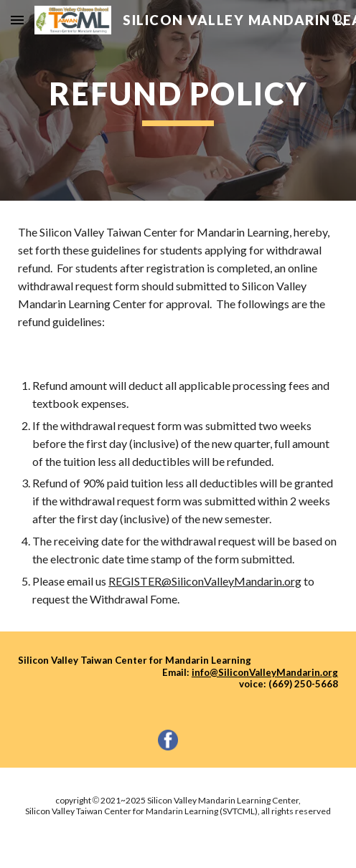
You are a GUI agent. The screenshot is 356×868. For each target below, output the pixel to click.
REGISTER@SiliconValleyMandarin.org (205, 581)
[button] (17, 20)
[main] (178, 100)
